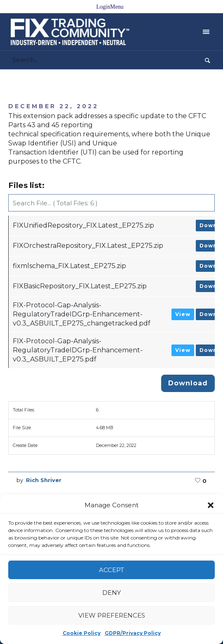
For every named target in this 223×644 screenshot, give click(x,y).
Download (188, 383)
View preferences (112, 615)
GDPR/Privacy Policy (133, 633)
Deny (111, 593)
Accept (111, 570)
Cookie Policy (82, 633)
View (183, 314)
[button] (211, 505)
